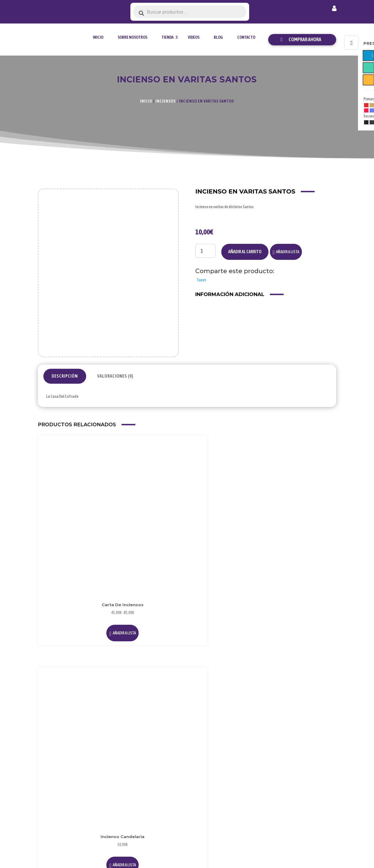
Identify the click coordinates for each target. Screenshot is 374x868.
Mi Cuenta (307, 766)
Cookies (254, 784)
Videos (194, 37)
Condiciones (258, 793)
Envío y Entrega (312, 784)
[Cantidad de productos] (206, 251)
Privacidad (256, 775)
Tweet (201, 280)
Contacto (246, 37)
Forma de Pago (311, 775)
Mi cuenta (334, 9)
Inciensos (166, 101)
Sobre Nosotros (132, 37)
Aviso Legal (257, 766)
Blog (218, 37)
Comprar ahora (305, 39)
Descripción (65, 376)
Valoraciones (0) (115, 376)
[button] (286, 252)
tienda (168, 37)
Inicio (98, 37)
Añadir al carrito (245, 252)
